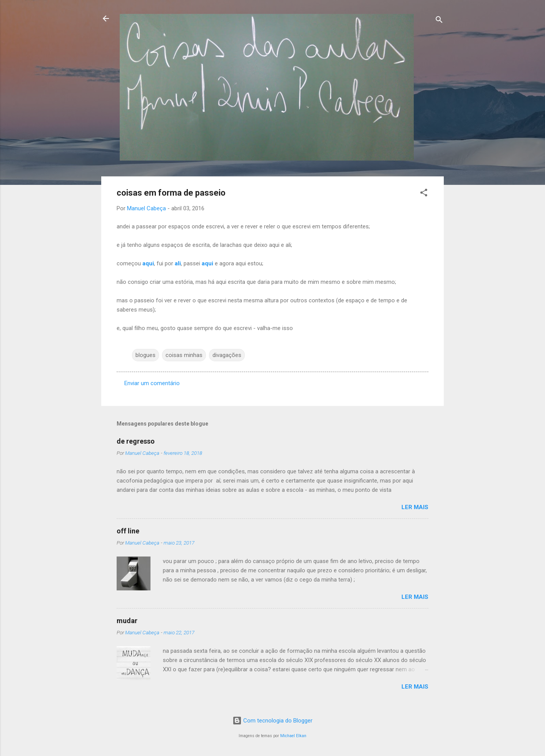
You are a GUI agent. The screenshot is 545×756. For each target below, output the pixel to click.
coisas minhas (184, 355)
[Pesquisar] (439, 21)
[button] (424, 194)
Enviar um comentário (152, 383)
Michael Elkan (293, 736)
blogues (145, 355)
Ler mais (415, 507)
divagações (227, 355)
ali (178, 263)
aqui (148, 263)
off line (128, 531)
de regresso (136, 441)
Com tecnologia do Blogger (272, 721)
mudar (127, 621)
